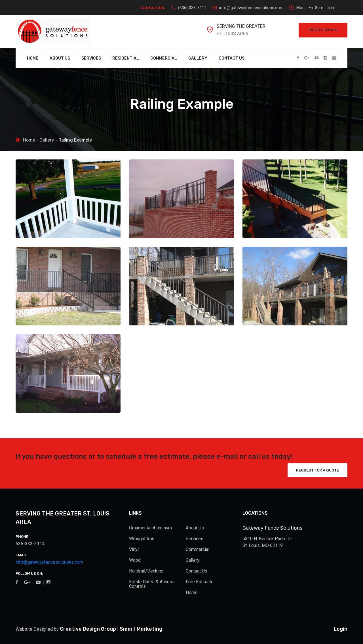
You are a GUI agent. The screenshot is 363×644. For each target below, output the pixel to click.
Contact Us (232, 58)
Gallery (198, 58)
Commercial (164, 58)
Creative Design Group (88, 629)
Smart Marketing (141, 629)
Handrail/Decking (146, 571)
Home (33, 58)
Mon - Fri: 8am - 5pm (312, 8)
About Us (60, 58)
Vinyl (134, 549)
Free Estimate (323, 30)
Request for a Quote (317, 470)
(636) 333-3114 (189, 8)
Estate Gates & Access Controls (152, 584)
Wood (135, 560)
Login (341, 629)
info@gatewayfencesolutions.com (248, 8)
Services (91, 58)
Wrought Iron (142, 539)
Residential (126, 58)
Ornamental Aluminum (150, 528)
